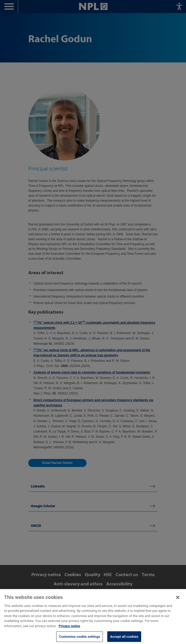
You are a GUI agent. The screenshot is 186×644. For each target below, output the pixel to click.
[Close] (178, 601)
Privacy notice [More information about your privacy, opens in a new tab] (70, 630)
